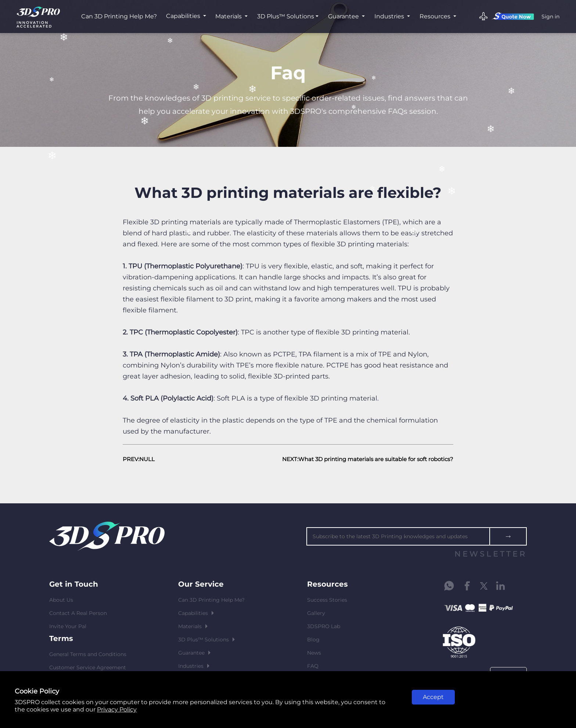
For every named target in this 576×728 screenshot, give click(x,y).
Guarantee (344, 16)
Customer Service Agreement (88, 667)
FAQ (313, 666)
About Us (61, 600)
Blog (313, 640)
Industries (390, 16)
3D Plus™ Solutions (286, 16)
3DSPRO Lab (324, 626)
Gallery (316, 613)
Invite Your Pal (68, 626)
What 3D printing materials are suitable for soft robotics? (376, 459)
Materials (229, 16)
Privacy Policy (117, 709)
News (314, 653)
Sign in (550, 17)
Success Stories (327, 600)
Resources (436, 16)
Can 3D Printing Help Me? (119, 16)
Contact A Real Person (78, 613)
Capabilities (184, 16)
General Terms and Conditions (88, 654)
